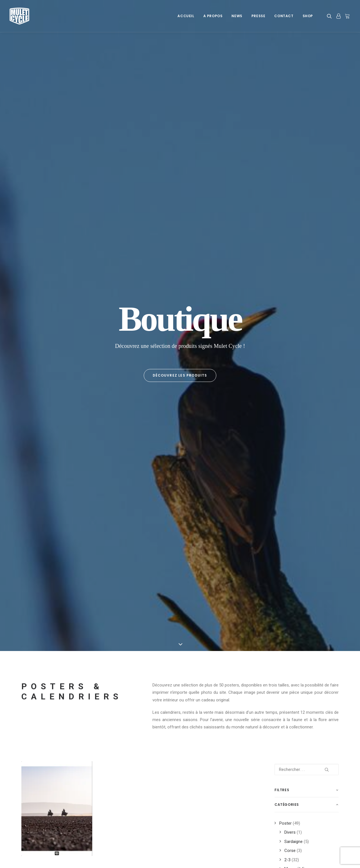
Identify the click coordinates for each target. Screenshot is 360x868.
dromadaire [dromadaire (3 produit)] (315, 537)
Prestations (285, 808)
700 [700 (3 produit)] (280, 519)
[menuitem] (186, 16)
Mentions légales (37, 815)
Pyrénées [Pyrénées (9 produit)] (304, 600)
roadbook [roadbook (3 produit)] (285, 618)
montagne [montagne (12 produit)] (319, 573)
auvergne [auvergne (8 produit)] (285, 528)
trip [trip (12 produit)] (299, 645)
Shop (308, 16)
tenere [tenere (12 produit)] (283, 636)
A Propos (213, 16)
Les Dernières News (124, 815)
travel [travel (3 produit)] (283, 645)
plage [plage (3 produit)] (322, 591)
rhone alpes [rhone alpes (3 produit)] (287, 609)
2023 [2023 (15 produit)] (307, 519)
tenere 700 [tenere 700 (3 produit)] (304, 636)
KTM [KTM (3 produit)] (280, 573)
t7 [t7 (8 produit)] (321, 627)
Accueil (186, 16)
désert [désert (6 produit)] (310, 546)
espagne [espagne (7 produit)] (284, 555)
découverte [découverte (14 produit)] (287, 546)
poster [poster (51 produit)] (283, 600)
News (237, 16)
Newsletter (116, 822)
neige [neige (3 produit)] (298, 582)
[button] (330, 16)
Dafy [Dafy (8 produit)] (321, 528)
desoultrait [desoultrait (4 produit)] (287, 537)
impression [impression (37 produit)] (314, 564)
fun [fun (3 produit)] (280, 564)
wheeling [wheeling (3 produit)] (326, 654)
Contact (284, 16)
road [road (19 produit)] (310, 609)
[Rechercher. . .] (307, 272)
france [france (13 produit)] (322, 555)
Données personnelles (42, 822)
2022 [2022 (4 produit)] (293, 519)
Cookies (29, 808)
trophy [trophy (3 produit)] (283, 654)
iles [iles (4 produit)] (294, 564)
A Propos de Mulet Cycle (129, 808)
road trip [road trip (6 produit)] (310, 618)
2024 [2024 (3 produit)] (322, 519)
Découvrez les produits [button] (180, 127)
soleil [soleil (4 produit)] (307, 627)
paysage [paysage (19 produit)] (284, 591)
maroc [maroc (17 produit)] (297, 573)
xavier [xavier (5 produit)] (282, 663)
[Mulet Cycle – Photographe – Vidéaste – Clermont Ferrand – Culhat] (19, 16)
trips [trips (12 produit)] (315, 645)
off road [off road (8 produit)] (318, 582)
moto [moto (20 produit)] (282, 582)
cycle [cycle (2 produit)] (305, 528)
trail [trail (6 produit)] (325, 636)
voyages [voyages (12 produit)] (304, 654)
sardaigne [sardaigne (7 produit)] (286, 627)
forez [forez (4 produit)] (303, 555)
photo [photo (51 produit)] (304, 591)
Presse (258, 16)
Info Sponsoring (289, 815)
